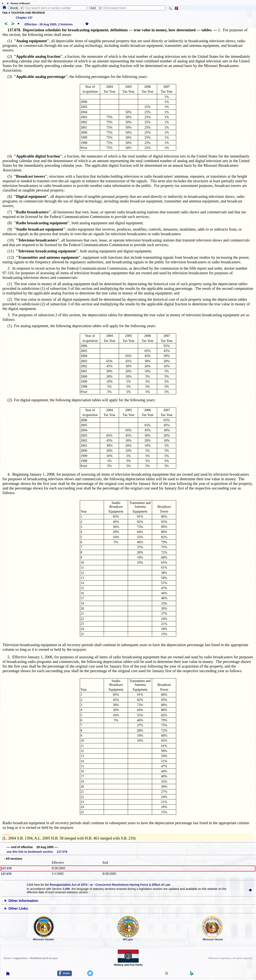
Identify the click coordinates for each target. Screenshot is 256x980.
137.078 (6, 868)
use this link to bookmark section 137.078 (37, 852)
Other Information (23, 901)
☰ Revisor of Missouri (17, 3)
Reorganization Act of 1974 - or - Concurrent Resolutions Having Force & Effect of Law (110, 885)
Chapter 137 (24, 18)
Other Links (18, 909)
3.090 (66, 889)
